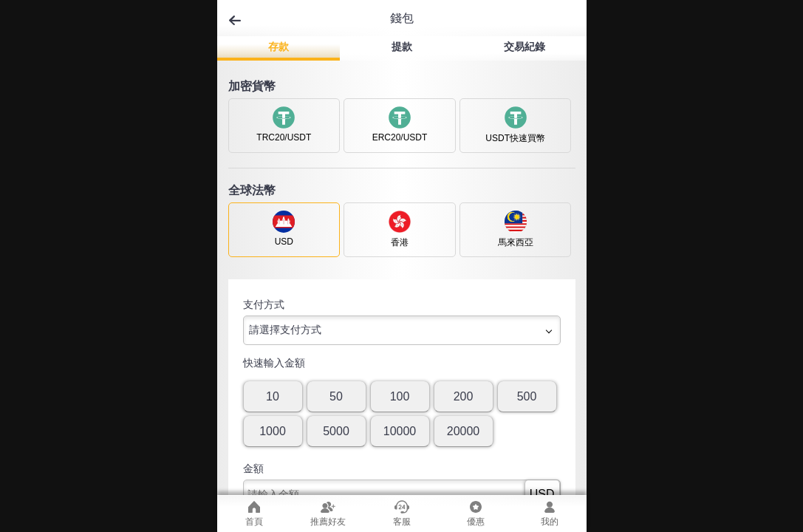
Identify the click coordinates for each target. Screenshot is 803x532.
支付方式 (264, 304)
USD (542, 494)
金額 (253, 468)
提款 (402, 47)
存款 (279, 47)
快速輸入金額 (274, 363)
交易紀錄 (524, 47)
